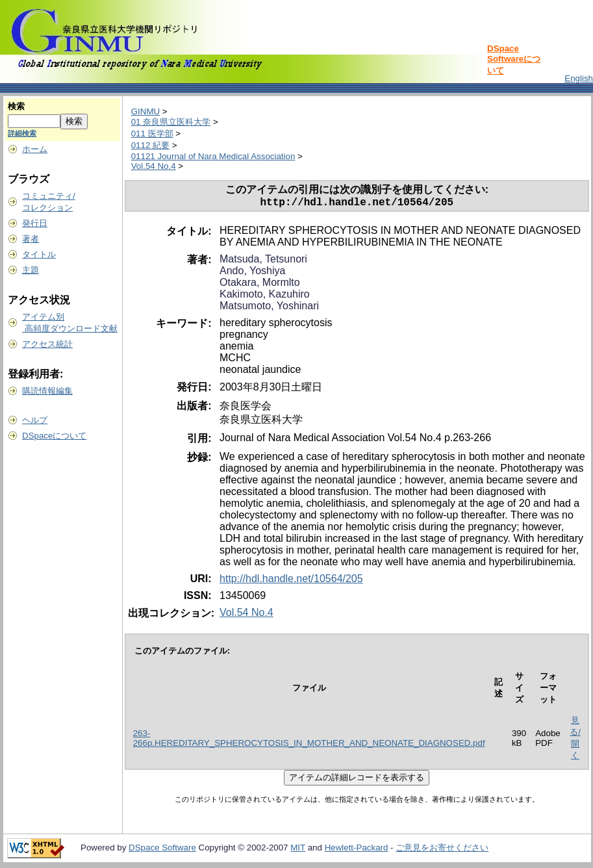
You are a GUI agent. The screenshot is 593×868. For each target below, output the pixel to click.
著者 (31, 239)
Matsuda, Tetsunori (263, 262)
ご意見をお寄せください (442, 850)
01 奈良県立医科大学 (171, 122)
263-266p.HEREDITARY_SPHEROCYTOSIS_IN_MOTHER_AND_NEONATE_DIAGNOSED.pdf (309, 741)
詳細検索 (22, 133)
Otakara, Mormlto (260, 285)
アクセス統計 (47, 344)
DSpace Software (162, 850)
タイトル (39, 254)
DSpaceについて (54, 436)
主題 (31, 270)
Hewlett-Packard (357, 850)
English (579, 78)
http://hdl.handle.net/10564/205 (291, 581)
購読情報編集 (47, 391)
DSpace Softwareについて (514, 59)
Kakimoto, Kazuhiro (265, 297)
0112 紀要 (150, 145)
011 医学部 (152, 134)
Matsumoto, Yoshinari (269, 308)
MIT (298, 850)
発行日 (35, 223)
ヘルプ (35, 420)
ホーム (35, 149)
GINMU (145, 111)
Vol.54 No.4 (154, 166)
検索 (16, 106)
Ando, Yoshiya (252, 273)
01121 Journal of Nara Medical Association (213, 156)
